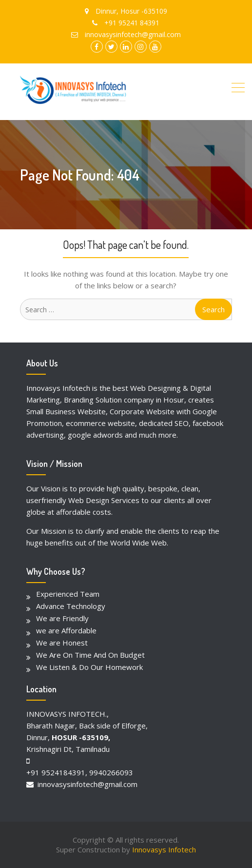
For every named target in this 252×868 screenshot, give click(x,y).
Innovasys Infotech (164, 849)
